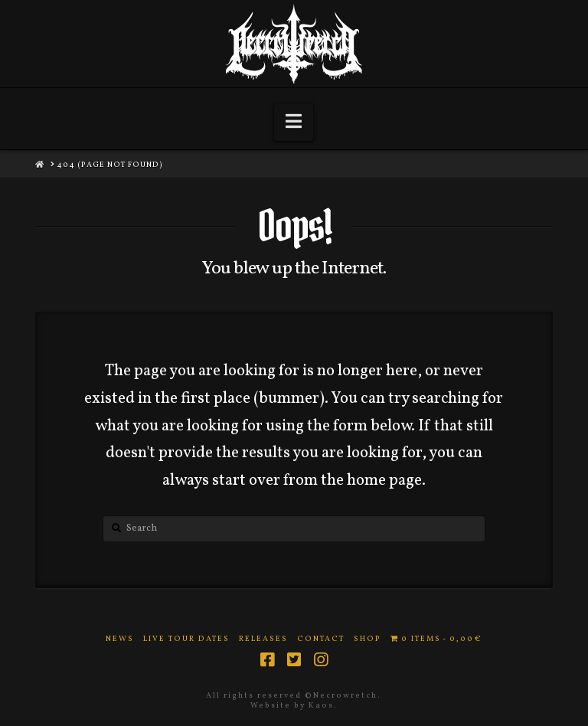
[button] (294, 122)
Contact (321, 639)
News (120, 639)
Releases (263, 639)
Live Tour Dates (186, 639)
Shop (367, 639)
